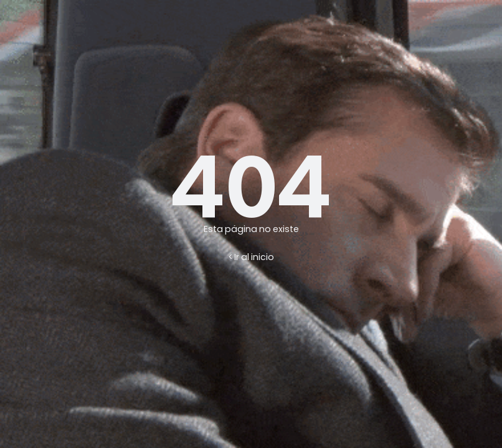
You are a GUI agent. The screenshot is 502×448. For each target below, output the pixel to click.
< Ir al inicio (251, 257)
